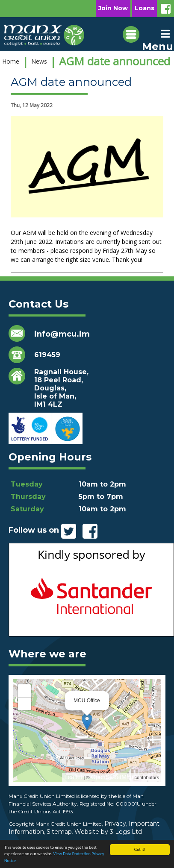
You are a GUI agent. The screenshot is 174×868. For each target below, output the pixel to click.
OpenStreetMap (112, 777)
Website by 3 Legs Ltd (108, 832)
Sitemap (59, 832)
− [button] (24, 704)
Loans (145, 8)
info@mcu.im (62, 334)
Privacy (115, 824)
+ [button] (24, 691)
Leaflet (73, 777)
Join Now (113, 8)
